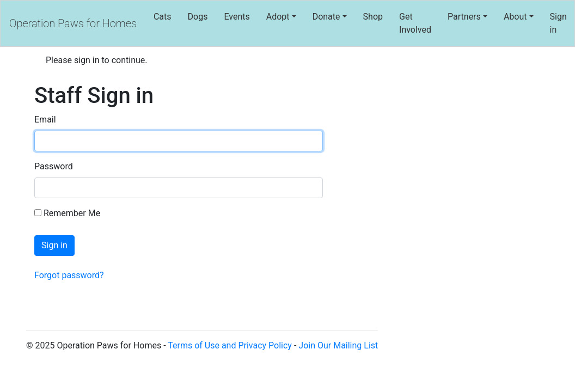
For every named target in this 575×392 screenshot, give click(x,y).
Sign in (558, 23)
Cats (163, 17)
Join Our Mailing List (338, 345)
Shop (373, 17)
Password (54, 166)
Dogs (198, 17)
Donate (326, 17)
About (515, 17)
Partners (464, 17)
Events (237, 17)
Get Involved (415, 23)
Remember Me (67, 213)
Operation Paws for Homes (73, 23)
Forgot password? (69, 275)
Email (45, 120)
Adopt (278, 17)
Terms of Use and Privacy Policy (230, 345)
